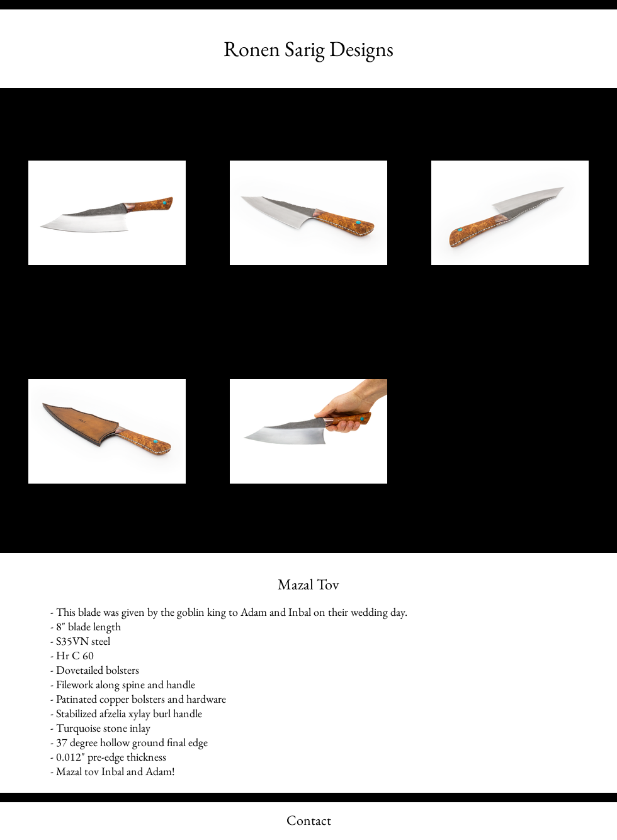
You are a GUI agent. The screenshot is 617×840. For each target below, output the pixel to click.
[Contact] (308, 821)
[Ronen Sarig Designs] (308, 49)
